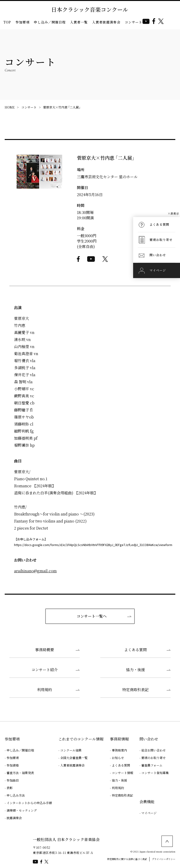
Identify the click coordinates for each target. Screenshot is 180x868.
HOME (10, 107)
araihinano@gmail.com (35, 571)
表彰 (10, 788)
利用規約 (45, 690)
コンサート (29, 107)
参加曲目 (13, 780)
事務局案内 (119, 750)
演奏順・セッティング (22, 810)
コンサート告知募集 (155, 773)
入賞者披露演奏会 (106, 22)
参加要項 (23, 22)
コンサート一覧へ (92, 616)
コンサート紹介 (45, 670)
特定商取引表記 (135, 690)
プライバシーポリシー (164, 859)
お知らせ (118, 758)
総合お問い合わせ (154, 750)
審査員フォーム (152, 765)
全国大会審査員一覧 (74, 758)
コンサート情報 (137, 22)
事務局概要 (45, 650)
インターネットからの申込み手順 (29, 803)
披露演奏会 (14, 818)
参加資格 (13, 765)
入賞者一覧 (79, 22)
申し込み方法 (16, 795)
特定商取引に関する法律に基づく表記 (127, 859)
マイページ (149, 813)
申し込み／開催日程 (50, 22)
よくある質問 (135, 650)
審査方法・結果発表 (20, 773)
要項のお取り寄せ (154, 758)
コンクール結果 (71, 750)
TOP (7, 22)
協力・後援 (135, 670)
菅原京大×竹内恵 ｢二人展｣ (62, 107)
